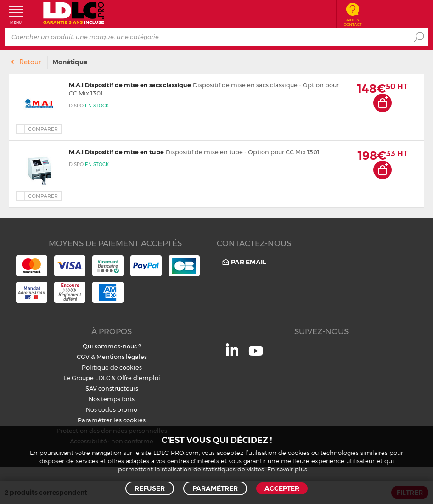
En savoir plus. (288, 470)
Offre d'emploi (139, 378)
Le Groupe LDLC (87, 378)
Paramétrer (215, 488)
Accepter (282, 488)
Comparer (43, 129)
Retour (30, 62)
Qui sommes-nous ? (112, 346)
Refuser (150, 488)
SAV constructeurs (112, 388)
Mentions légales (122, 357)
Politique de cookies (112, 367)
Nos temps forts (112, 399)
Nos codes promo (112, 409)
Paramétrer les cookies (112, 420)
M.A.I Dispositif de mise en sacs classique (130, 85)
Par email (244, 262)
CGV (83, 357)
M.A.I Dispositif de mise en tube (116, 152)
